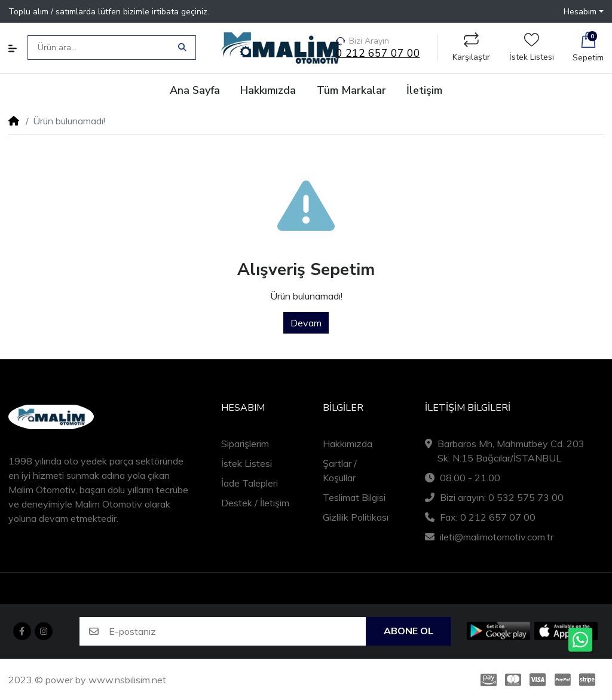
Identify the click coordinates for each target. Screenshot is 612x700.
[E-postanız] (238, 631)
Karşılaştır (471, 48)
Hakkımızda (348, 444)
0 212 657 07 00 (378, 54)
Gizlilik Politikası (356, 517)
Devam (306, 323)
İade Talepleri (250, 483)
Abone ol (408, 631)
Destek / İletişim (255, 503)
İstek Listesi (532, 48)
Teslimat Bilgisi (354, 497)
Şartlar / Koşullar (340, 470)
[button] (584, 11)
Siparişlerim (245, 444)
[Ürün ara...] (101, 48)
